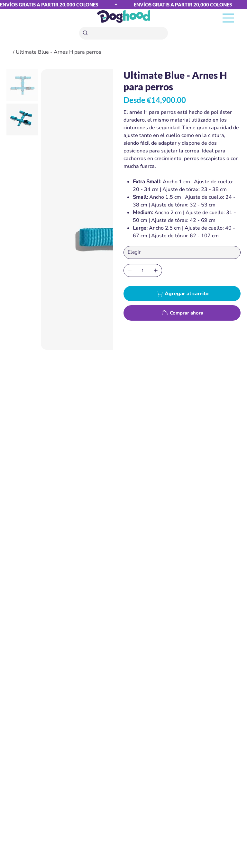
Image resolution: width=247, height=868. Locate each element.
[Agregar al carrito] (182, 294)
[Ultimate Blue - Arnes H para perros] (59, 52)
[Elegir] (182, 252)
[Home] (9, 52)
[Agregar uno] (156, 270)
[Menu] (229, 18)
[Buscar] (124, 33)
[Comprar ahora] (182, 313)
